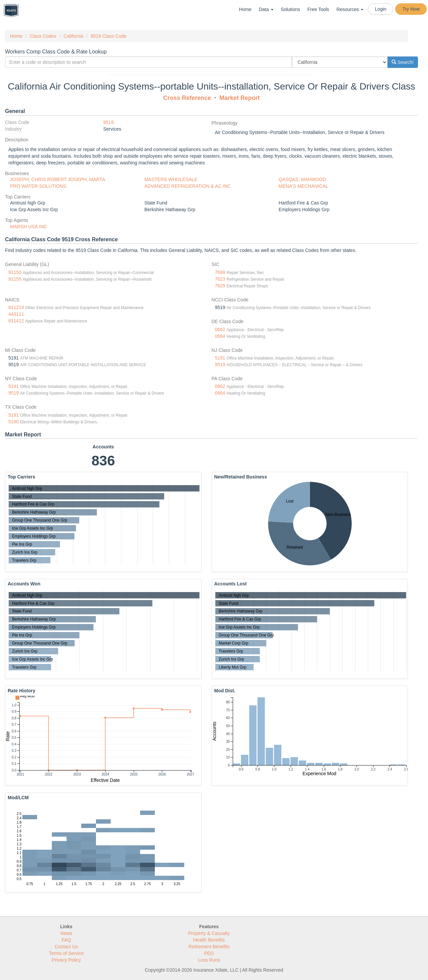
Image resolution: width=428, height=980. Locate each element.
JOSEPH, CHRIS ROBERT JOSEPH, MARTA (58, 179)
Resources (350, 9)
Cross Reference (187, 98)
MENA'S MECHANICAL (303, 186)
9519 (109, 122)
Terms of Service (66, 953)
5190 (14, 422)
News (66, 933)
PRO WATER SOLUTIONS (38, 186)
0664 (220, 336)
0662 (220, 329)
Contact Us (66, 947)
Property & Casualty (209, 933)
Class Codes (43, 36)
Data (266, 9)
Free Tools (318, 9)
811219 (16, 307)
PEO (209, 953)
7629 (220, 286)
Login (381, 9)
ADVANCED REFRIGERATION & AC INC (188, 186)
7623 (220, 279)
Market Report (240, 98)
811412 (16, 321)
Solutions (291, 9)
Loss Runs (209, 960)
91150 (15, 272)
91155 (15, 279)
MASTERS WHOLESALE (171, 179)
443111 (16, 314)
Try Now (411, 9)
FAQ (66, 940)
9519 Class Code (109, 36)
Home (245, 9)
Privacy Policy (66, 960)
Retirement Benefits (209, 947)
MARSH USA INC (28, 227)
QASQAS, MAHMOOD (302, 179)
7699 (220, 272)
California (73, 36)
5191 (220, 358)
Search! (403, 62)
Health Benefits (209, 940)
